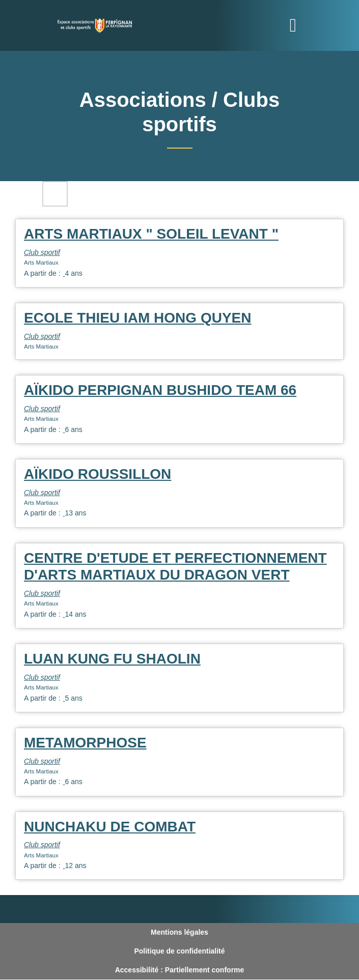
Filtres (55, 194)
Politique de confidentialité (179, 951)
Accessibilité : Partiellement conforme (180, 970)
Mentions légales (179, 932)
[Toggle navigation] (293, 25)
